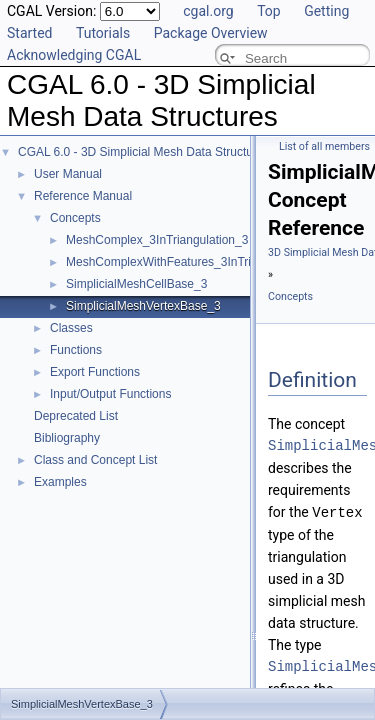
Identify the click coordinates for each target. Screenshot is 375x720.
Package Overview (211, 33)
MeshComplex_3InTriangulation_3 (157, 240)
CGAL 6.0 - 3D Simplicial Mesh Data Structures (144, 152)
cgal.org (208, 11)
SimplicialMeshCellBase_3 (136, 284)
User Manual (68, 174)
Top (269, 11)
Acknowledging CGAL (74, 55)
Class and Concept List (95, 460)
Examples (60, 482)
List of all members (324, 146)
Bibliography (67, 438)
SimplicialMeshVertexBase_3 (143, 306)
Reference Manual (83, 196)
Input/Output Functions (110, 394)
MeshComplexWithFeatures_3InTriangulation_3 (193, 262)
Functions (76, 350)
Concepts (75, 218)
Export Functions (95, 372)
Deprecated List (76, 416)
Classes (71, 328)
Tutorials (103, 33)
